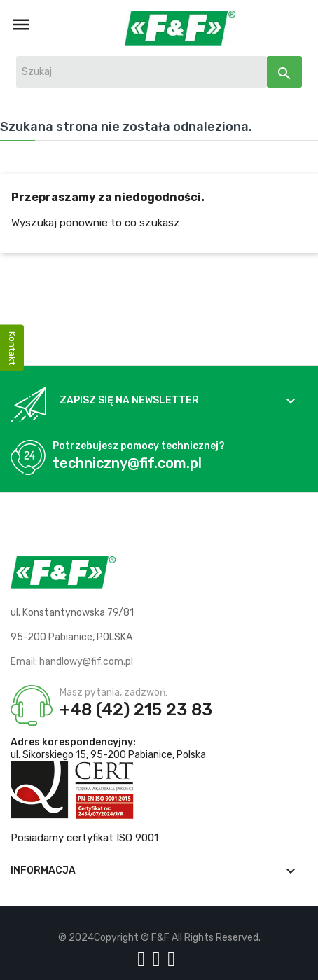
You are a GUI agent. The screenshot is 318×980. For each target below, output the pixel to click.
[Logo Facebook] (144, 959)
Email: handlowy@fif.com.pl (72, 662)
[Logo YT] (159, 959)
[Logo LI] (174, 959)
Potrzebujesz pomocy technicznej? (139, 446)
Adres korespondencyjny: (73, 742)
